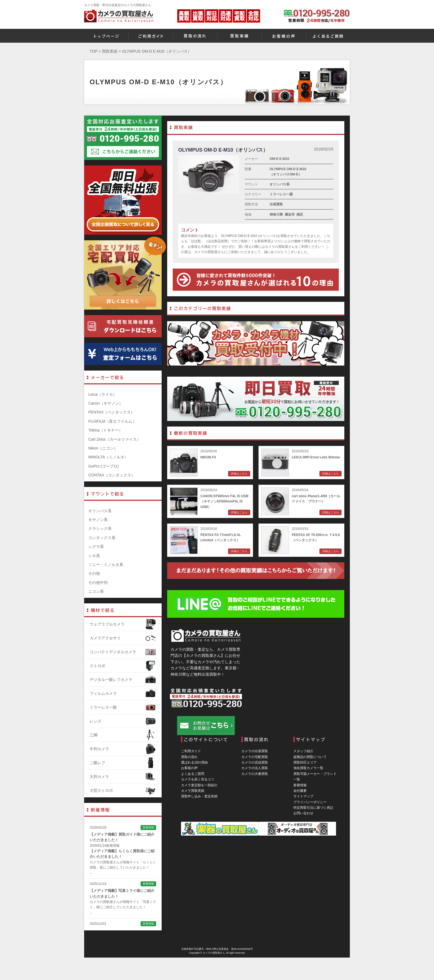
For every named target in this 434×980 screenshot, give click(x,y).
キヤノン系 (98, 520)
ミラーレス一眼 (281, 194)
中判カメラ (123, 749)
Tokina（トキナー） (105, 430)
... (91, 873)
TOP (94, 51)
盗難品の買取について (310, 757)
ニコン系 (96, 591)
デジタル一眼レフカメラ (123, 680)
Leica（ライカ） (103, 394)
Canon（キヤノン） (106, 403)
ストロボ (123, 666)
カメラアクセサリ (123, 638)
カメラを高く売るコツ (198, 779)
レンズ (123, 721)
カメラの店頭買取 (255, 762)
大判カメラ (123, 777)
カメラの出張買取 (255, 751)
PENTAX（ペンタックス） (111, 412)
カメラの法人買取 (255, 768)
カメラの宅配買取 (255, 757)
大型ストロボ (123, 790)
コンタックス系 (102, 538)
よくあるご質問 (193, 774)
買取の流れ (189, 757)
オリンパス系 (280, 184)
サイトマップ (303, 796)
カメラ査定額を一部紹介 (199, 785)
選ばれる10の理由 (194, 762)
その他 (94, 573)
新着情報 (300, 785)
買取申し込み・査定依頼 (199, 796)
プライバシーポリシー (310, 802)
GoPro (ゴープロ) (104, 466)
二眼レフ (123, 763)
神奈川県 (276, 215)
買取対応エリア (305, 762)
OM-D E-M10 (279, 159)
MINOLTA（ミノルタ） (108, 457)
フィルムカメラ (123, 693)
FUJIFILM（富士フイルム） (112, 421)
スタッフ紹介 (303, 751)
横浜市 (290, 215)
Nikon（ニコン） (103, 448)
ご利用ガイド (191, 751)
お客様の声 (189, 768)
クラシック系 (100, 529)
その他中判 (98, 583)
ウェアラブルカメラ (123, 624)
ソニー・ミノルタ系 (106, 565)
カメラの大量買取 (255, 774)
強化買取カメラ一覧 (308, 768)
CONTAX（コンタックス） (112, 475)
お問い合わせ (303, 813)
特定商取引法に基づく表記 (313, 808)
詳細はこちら (239, 474)
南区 (300, 215)
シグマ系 (96, 547)
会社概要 (300, 791)
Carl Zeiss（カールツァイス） (114, 439)
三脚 (123, 735)
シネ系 (94, 556)
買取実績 (110, 51)
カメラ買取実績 (193, 791)
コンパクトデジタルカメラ (123, 652)
